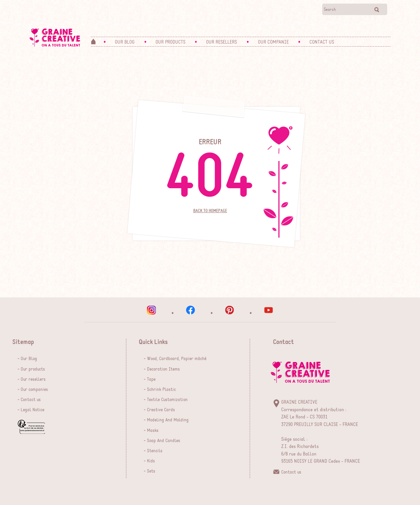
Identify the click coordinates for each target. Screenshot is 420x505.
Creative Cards (161, 410)
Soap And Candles (164, 441)
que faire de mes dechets (31, 427)
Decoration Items (163, 369)
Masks (153, 431)
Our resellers (33, 379)
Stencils (155, 451)
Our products (33, 369)
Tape (151, 379)
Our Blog (29, 359)
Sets (151, 471)
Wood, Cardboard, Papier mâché (177, 359)
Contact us (31, 400)
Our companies (34, 390)
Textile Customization (167, 400)
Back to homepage (210, 211)
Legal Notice (32, 410)
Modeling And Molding (168, 420)
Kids (151, 461)
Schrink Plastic (161, 390)
